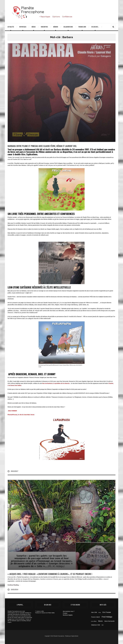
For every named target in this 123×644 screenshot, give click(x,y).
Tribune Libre (82, 27)
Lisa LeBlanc (94, 621)
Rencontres (44, 27)
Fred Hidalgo (107, 617)
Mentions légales (68, 615)
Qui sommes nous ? (69, 611)
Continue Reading (14, 585)
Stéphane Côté (96, 625)
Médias (34, 27)
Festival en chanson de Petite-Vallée (45, 613)
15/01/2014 (14, 590)
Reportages (23, 27)
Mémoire (56, 27)
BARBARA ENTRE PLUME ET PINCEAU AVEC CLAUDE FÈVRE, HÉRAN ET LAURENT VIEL (42, 146)
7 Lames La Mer (40, 611)
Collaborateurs (68, 27)
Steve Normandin (109, 621)
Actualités (11, 27)
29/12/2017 (14, 471)
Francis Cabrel (95, 617)
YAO (102, 625)
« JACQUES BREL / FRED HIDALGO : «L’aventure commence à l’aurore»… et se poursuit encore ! (50, 574)
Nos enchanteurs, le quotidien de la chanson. (56, 383)
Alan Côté (94, 612)
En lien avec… (95, 27)
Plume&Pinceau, (13, 415)
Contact (65, 613)
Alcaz (100, 612)
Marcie (100, 621)
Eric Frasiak (107, 612)
